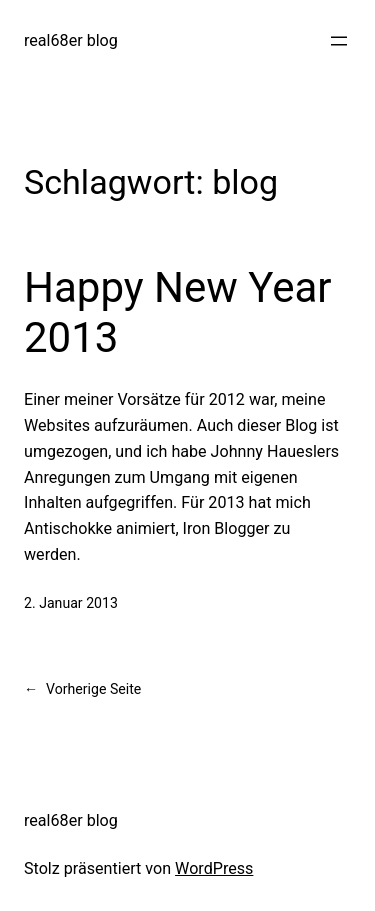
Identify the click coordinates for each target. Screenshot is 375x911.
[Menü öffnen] (339, 41)
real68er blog (71, 40)
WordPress (214, 868)
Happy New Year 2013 (178, 312)
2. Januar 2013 (71, 603)
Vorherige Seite (82, 689)
